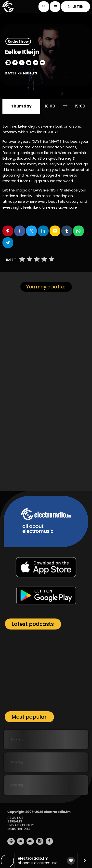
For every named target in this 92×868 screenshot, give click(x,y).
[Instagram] (40, 841)
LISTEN (75, 7)
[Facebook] (49, 841)
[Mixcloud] (30, 841)
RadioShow (18, 41)
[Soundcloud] (21, 841)
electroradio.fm (57, 812)
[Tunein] (11, 841)
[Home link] (8, 7)
